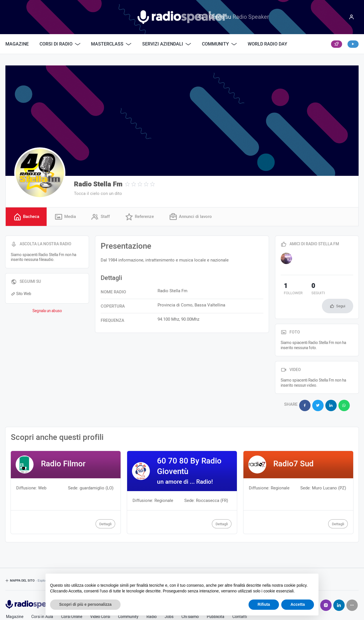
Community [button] (219, 44)
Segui (341, 291)
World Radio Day (267, 44)
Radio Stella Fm (98, 184)
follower (290, 290)
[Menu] (351, 17)
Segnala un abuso (47, 312)
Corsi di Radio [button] (60, 44)
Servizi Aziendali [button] (167, 44)
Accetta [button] (298, 604)
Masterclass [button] (111, 44)
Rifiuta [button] (264, 604)
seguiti (309, 290)
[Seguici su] (352, 587)
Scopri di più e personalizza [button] (85, 604)
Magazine (17, 44)
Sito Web (21, 295)
